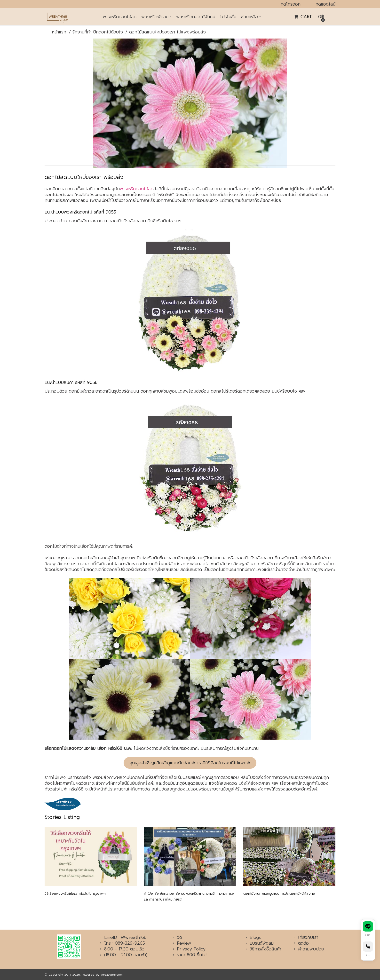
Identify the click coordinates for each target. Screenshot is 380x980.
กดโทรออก (291, 4)
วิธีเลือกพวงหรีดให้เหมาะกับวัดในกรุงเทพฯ (75, 894)
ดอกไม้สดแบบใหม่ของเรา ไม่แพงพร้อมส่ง (167, 32)
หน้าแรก (59, 32)
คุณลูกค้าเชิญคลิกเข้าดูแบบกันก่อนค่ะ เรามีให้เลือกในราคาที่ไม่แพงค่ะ (190, 763)
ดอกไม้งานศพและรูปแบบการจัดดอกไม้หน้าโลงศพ (279, 894)
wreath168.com (112, 975)
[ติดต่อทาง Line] (368, 930)
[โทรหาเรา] (368, 950)
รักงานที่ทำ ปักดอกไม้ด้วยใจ (98, 32)
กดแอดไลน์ (325, 4)
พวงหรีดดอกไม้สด (137, 189)
